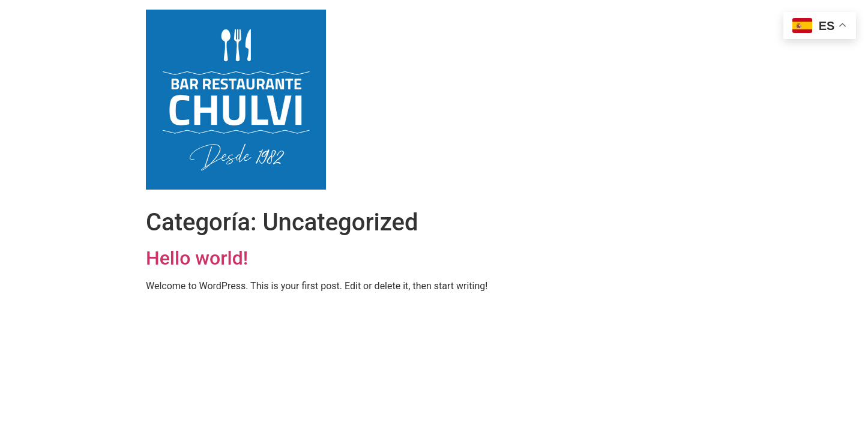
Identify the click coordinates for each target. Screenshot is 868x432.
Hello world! (197, 258)
